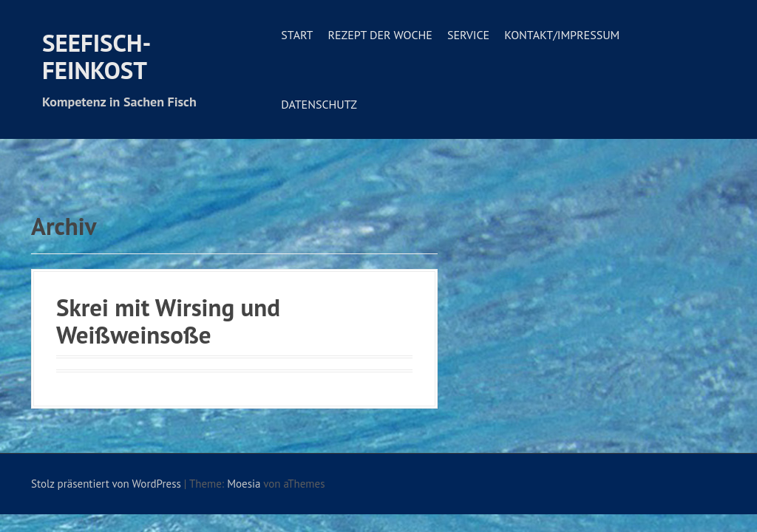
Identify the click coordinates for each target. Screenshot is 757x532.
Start (297, 35)
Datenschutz (319, 104)
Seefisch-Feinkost (96, 56)
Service (468, 35)
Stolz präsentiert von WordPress (106, 484)
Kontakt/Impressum (562, 35)
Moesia (244, 484)
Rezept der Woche (380, 35)
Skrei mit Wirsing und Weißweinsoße (168, 320)
